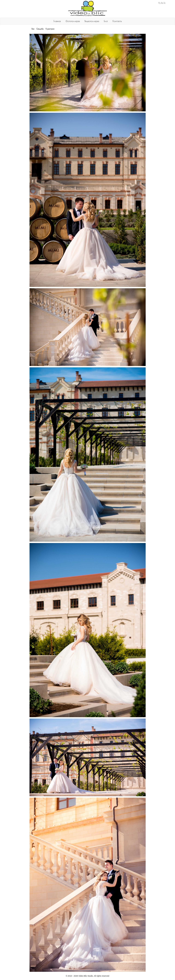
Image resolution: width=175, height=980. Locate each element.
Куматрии (50, 29)
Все (33, 29)
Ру (159, 3)
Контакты (117, 21)
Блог (106, 21)
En (165, 3)
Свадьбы (40, 29)
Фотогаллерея (73, 21)
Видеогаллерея (92, 21)
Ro (162, 3)
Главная (57, 21)
